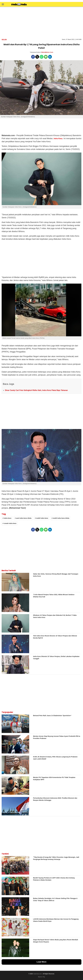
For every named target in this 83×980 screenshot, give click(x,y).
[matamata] (19, 5)
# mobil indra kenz (41, 518)
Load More (41, 962)
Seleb (4, 40)
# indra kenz (7, 518)
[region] (41, 22)
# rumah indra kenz (10, 523)
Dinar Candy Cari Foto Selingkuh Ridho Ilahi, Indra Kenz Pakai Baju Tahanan (36, 390)
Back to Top (41, 977)
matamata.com (37, 974)
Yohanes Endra (35, 52)
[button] (3, 4)
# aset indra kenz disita (23, 518)
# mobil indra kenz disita (60, 518)
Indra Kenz (58, 139)
